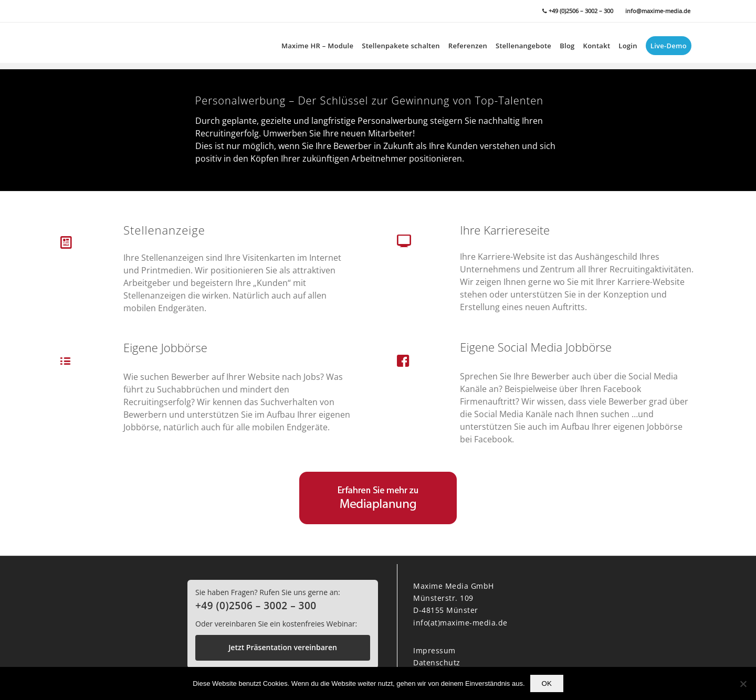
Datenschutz (437, 662)
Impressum (434, 650)
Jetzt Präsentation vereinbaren (283, 647)
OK (547, 683)
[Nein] (743, 684)
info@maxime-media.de (658, 11)
